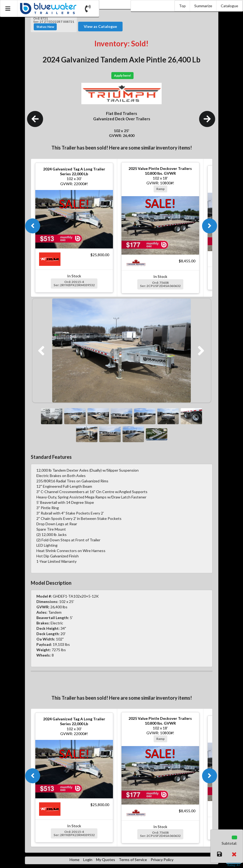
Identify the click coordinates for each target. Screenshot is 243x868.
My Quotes (106, 860)
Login (88, 860)
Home (75, 860)
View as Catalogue (100, 26)
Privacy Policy (162, 860)
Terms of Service (133, 860)
